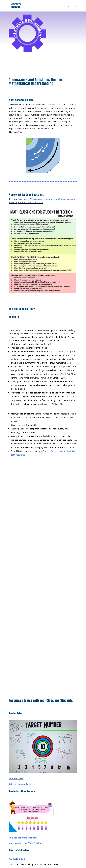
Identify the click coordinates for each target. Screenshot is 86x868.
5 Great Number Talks (20, 784)
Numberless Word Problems (23, 838)
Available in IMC (17, 859)
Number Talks (16, 779)
